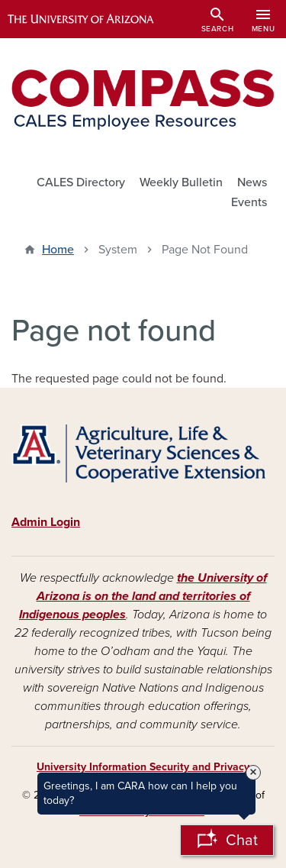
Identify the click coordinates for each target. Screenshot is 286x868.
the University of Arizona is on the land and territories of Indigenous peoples (143, 596)
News (252, 182)
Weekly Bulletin (181, 182)
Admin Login (46, 522)
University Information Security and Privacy (143, 767)
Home (58, 250)
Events (249, 202)
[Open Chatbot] (227, 840)
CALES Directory (81, 182)
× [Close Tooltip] (253, 773)
